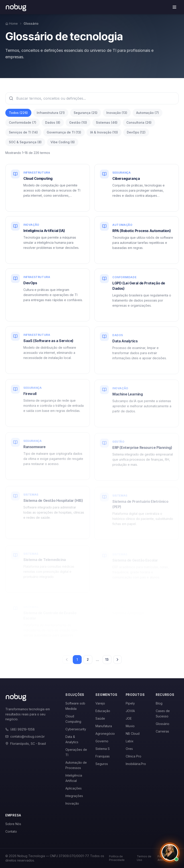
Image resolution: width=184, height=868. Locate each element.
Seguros (102, 764)
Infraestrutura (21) (51, 113)
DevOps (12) (136, 132)
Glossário (163, 724)
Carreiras (162, 731)
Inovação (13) (117, 113)
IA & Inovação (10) (104, 132)
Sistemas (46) (107, 122)
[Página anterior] (67, 660)
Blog (159, 703)
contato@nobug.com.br (25, 736)
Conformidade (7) (23, 122)
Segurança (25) (86, 113)
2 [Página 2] (88, 659)
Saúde (100, 718)
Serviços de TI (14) (23, 132)
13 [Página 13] (107, 659)
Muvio (130, 726)
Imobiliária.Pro (136, 764)
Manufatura (104, 726)
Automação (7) (148, 113)
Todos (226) (18, 113)
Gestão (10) (78, 122)
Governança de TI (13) (64, 132)
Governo (102, 741)
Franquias (103, 756)
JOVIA (130, 711)
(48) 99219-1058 (20, 729)
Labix (130, 741)
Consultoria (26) (139, 122)
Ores (129, 749)
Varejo (100, 703)
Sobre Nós (13, 824)
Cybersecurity (76, 729)
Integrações (74, 796)
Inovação (72, 803)
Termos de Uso (144, 858)
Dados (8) (53, 122)
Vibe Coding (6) (63, 142)
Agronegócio (105, 734)
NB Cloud (133, 734)
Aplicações (74, 788)
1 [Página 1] (77, 659)
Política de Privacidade (117, 858)
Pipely (130, 703)
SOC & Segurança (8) (25, 142)
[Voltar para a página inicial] (16, 7)
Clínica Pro (133, 756)
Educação (103, 711)
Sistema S (103, 749)
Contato (11, 831)
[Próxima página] (117, 660)
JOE (129, 718)
